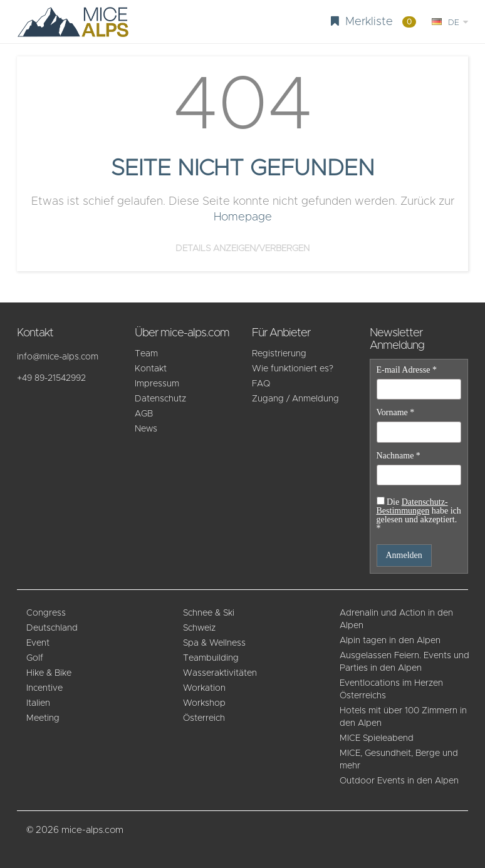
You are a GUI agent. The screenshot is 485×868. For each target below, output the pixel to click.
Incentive (44, 688)
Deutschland (52, 628)
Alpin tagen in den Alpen (390, 641)
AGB (144, 414)
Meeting (43, 718)
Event (38, 643)
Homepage (243, 217)
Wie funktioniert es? (293, 369)
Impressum (157, 384)
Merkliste (373, 22)
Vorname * (396, 413)
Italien (38, 703)
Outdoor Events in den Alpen (399, 781)
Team (146, 354)
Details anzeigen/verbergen (242, 249)
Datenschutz (160, 399)
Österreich (204, 718)
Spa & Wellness (214, 643)
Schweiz (199, 628)
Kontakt (151, 369)
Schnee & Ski (209, 613)
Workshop (204, 703)
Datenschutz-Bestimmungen (412, 506)
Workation (204, 688)
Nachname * (399, 456)
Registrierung (279, 354)
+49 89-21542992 (51, 378)
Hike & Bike (49, 673)
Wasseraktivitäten (220, 673)
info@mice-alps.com (58, 357)
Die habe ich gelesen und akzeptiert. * (419, 515)
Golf (35, 658)
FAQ (261, 384)
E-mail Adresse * (407, 370)
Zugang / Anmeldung (295, 399)
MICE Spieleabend (377, 738)
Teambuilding (211, 658)
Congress (46, 613)
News (146, 429)
